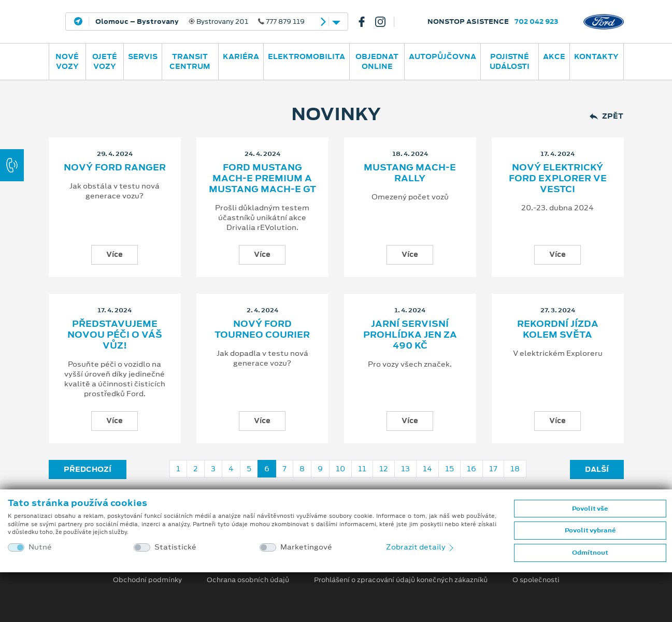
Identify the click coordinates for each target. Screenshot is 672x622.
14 (427, 469)
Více (115, 254)
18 (515, 469)
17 (493, 469)
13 (405, 469)
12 (384, 469)
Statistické (175, 547)
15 (449, 469)
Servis (143, 56)
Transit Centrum (190, 61)
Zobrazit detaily (421, 547)
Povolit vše (590, 509)
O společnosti (536, 580)
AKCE (554, 56)
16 (471, 469)
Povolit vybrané (590, 530)
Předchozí (88, 469)
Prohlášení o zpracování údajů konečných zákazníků (401, 580)
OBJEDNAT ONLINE (377, 61)
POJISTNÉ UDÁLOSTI (510, 61)
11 (362, 469)
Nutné (40, 547)
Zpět (606, 116)
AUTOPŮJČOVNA (442, 56)
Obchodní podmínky (147, 580)
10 (340, 469)
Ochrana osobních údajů (248, 580)
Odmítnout (590, 553)
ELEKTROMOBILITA (306, 56)
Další (597, 469)
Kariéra (241, 56)
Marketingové (306, 547)
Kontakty (596, 56)
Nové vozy (67, 61)
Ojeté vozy (105, 61)
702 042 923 (537, 21)
